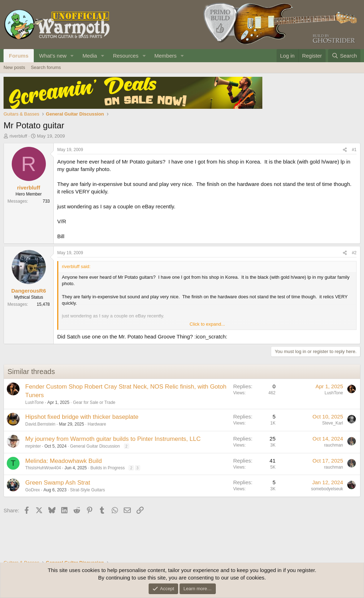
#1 (354, 150)
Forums (19, 56)
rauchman (334, 445)
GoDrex (33, 490)
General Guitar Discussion (95, 446)
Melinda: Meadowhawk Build (63, 461)
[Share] (345, 150)
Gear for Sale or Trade (94, 402)
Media (90, 56)
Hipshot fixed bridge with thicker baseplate (82, 417)
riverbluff (18, 136)
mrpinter (33, 446)
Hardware (97, 424)
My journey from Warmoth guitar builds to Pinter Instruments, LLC (113, 439)
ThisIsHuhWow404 (43, 468)
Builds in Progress (108, 468)
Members (165, 56)
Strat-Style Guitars (87, 490)
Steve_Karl (333, 423)
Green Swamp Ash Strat (58, 483)
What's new (53, 56)
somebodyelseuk (327, 489)
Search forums (46, 67)
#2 (354, 253)
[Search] (344, 56)
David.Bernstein (40, 424)
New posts (14, 67)
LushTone (34, 402)
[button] (72, 56)
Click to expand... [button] (207, 324)
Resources (126, 56)
